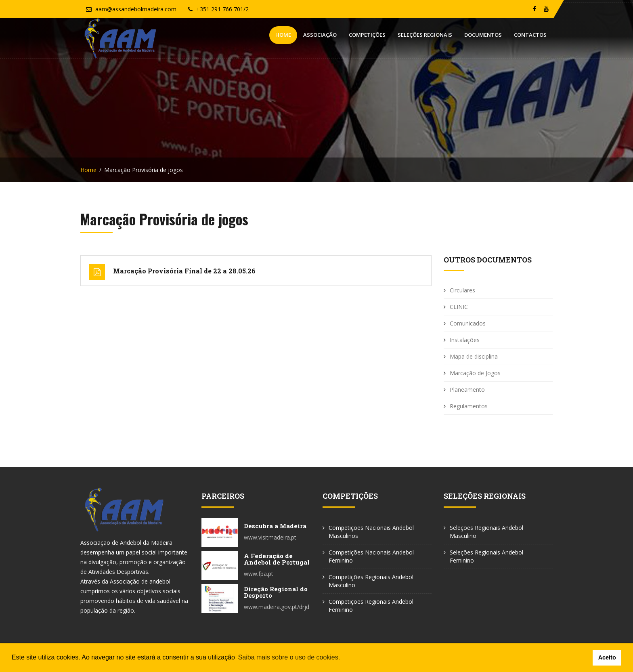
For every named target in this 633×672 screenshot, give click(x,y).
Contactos (530, 35)
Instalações (465, 340)
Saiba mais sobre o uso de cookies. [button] (289, 657)
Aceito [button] (607, 657)
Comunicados (468, 323)
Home (283, 35)
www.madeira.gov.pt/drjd (277, 607)
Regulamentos (469, 406)
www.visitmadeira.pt (270, 537)
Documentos (483, 35)
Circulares (462, 290)
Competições (367, 35)
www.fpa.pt (259, 574)
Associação (320, 35)
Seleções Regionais (425, 35)
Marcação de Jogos (475, 373)
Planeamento (467, 390)
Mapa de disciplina (474, 356)
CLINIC (459, 307)
